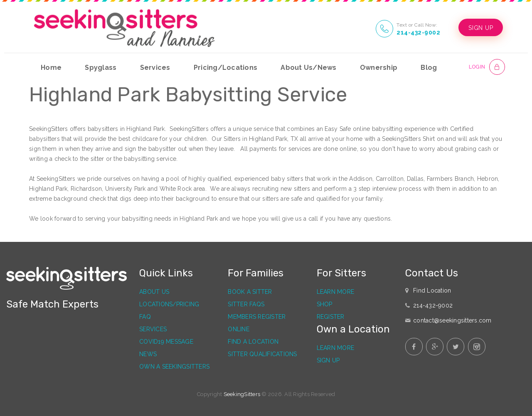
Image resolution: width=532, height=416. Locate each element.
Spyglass (101, 68)
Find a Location (253, 342)
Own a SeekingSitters (174, 367)
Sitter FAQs (246, 304)
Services (155, 68)
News (148, 354)
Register (331, 317)
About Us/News (308, 68)
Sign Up (328, 360)
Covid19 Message (166, 342)
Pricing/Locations (225, 68)
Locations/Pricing (169, 304)
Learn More (336, 292)
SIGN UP (478, 28)
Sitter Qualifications (262, 354)
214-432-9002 (413, 32)
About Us (154, 292)
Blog (429, 68)
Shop (325, 304)
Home (51, 68)
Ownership (379, 68)
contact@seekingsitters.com (452, 320)
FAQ (145, 317)
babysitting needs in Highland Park (170, 219)
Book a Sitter (250, 292)
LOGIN (476, 66)
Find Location (432, 290)
